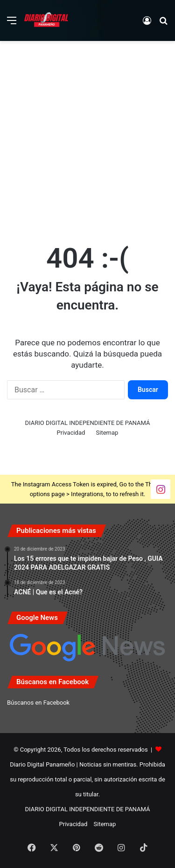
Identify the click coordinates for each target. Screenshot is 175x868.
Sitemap (107, 433)
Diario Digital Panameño (42, 764)
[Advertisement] (87, 138)
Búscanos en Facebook (38, 703)
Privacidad (71, 433)
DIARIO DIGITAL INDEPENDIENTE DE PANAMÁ (88, 423)
